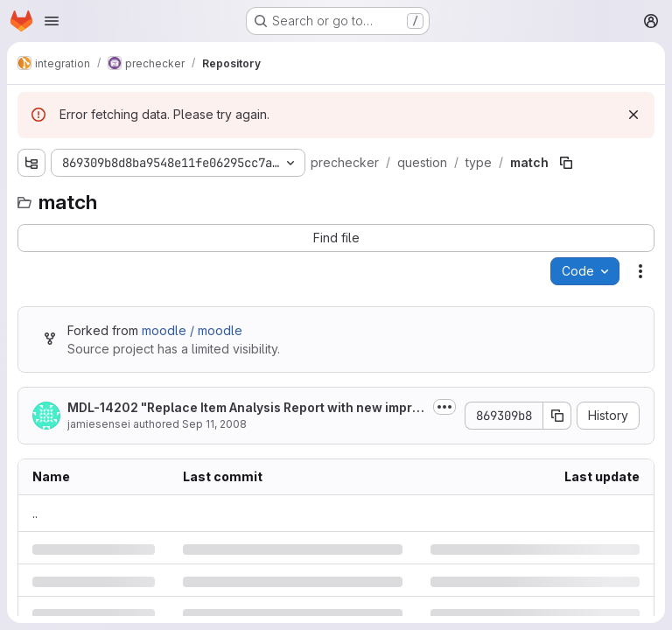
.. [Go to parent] (35, 513)
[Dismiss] (633, 115)
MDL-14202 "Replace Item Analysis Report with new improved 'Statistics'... (244, 408)
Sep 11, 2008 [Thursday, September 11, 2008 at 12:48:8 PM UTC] (214, 424)
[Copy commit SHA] (557, 416)
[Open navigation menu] (52, 21)
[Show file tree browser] (31, 163)
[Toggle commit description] (444, 407)
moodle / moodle (192, 330)
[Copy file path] (566, 163)
